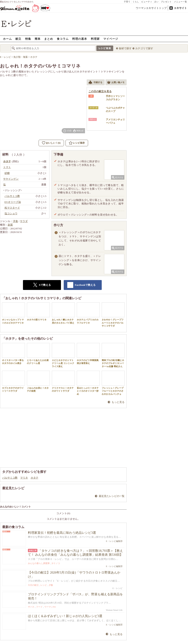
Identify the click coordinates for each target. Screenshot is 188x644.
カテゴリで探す (144, 48)
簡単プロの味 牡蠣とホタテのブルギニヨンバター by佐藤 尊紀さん (113, 355)
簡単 (38, 39)
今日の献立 (33, 585)
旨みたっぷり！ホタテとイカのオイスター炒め (88, 383)
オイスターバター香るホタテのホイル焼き (13, 354)
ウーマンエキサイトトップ (151, 8)
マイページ (111, 39)
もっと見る (118, 402)
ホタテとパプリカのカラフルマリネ (88, 313)
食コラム (63, 39)
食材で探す (125, 48)
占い (157, 2)
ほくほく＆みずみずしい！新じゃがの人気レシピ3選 (65, 616)
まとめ (49, 39)
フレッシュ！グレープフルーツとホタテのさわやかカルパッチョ (113, 383)
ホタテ (35, 478)
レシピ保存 (79, 143)
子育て (127, 2)
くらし (136, 2)
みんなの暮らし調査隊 (39, 563)
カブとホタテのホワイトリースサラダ (13, 381)
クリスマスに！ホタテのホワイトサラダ (63, 381)
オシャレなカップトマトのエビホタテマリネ (13, 313)
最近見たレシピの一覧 (112, 496)
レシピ (44, 585)
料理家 (95, 39)
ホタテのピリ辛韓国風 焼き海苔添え (89, 354)
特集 (28, 39)
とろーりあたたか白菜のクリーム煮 (38, 354)
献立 (18, 39)
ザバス (31, 607)
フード (39, 607)
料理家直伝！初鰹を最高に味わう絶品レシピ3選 (62, 533)
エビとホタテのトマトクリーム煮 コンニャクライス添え (63, 355)
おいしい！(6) (53, 143)
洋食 (15, 221)
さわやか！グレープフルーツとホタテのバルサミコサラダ (113, 315)
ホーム (7, 39)
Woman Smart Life (114, 610)
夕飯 (51, 585)
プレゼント (166, 2)
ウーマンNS (50, 607)
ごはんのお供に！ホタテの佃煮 (38, 381)
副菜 (10, 225)
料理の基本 (80, 39)
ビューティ (147, 2)
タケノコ (56, 563)
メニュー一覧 (180, 2)
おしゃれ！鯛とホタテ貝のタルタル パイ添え (63, 313)
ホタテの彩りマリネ (38, 312)
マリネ (24, 478)
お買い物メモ (116, 83)
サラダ (24, 221)
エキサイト (180, 8)
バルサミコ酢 (10, 478)
